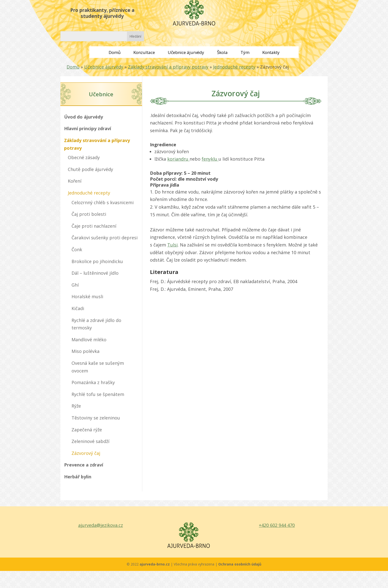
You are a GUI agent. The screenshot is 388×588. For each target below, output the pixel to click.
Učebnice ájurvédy (186, 52)
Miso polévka (85, 351)
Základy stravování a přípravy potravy (168, 67)
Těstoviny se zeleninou (96, 418)
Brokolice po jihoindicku (97, 261)
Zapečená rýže (87, 430)
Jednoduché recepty (234, 67)
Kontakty (271, 52)
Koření (75, 181)
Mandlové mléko (89, 340)
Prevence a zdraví (84, 465)
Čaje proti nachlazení (94, 226)
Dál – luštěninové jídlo (95, 273)
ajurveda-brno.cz (155, 564)
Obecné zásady (84, 157)
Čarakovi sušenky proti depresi (105, 238)
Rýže (76, 406)
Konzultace (144, 52)
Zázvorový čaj (86, 453)
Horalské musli (87, 296)
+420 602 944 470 (277, 525)
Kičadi (78, 308)
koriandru (178, 159)
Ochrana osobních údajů (240, 564)
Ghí (75, 285)
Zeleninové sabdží (90, 441)
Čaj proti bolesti (89, 214)
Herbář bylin (78, 477)
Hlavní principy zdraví (88, 128)
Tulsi (172, 245)
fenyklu (210, 159)
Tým (245, 52)
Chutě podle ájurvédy (90, 169)
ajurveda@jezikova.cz (101, 525)
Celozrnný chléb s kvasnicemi (103, 202)
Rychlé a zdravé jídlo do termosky (96, 324)
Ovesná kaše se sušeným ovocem (98, 367)
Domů (115, 52)
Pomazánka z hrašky (93, 382)
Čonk (77, 249)
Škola (222, 52)
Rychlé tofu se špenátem (98, 394)
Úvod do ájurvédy (84, 117)
